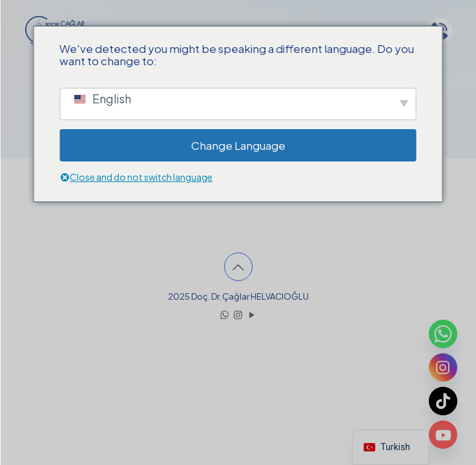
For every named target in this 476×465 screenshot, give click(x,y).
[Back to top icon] (238, 267)
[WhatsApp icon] (224, 314)
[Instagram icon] (238, 314)
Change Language (238, 145)
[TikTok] (443, 401)
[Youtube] (443, 435)
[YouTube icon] (252, 314)
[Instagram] (443, 367)
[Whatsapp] (443, 334)
